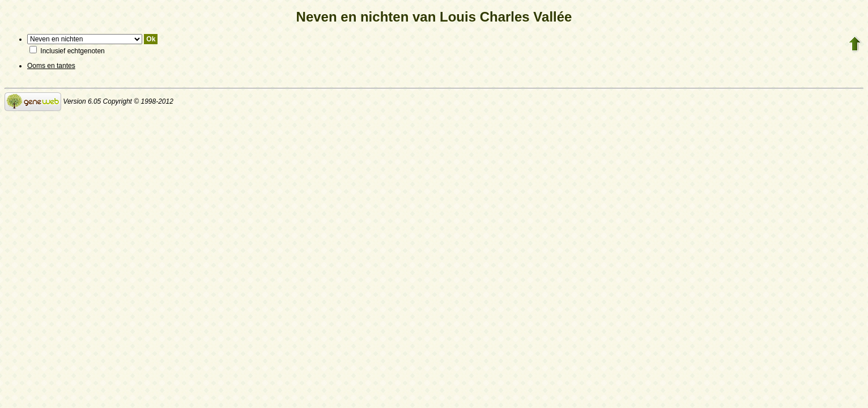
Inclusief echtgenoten (67, 51)
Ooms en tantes (51, 66)
